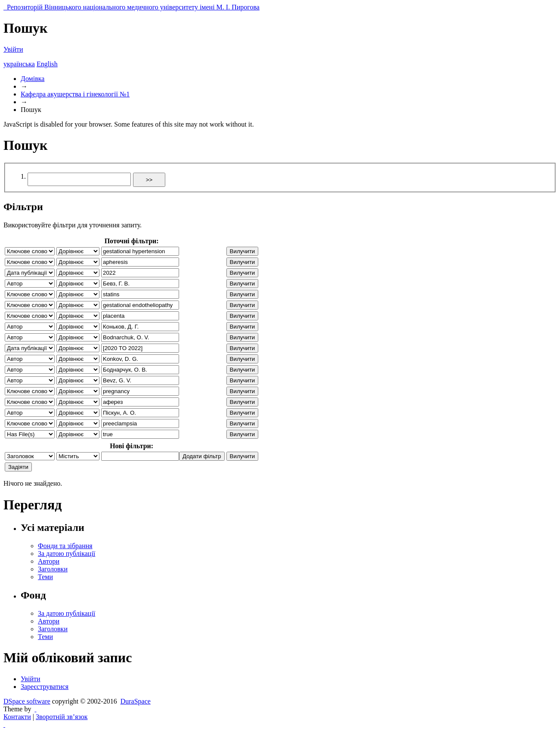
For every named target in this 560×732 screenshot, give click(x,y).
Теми (45, 577)
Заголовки (53, 569)
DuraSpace (136, 701)
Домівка (32, 79)
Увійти (13, 49)
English (47, 64)
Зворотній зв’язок (62, 717)
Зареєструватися (45, 687)
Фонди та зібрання (65, 546)
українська (19, 64)
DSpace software (27, 701)
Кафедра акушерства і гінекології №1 (75, 94)
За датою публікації (67, 554)
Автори (49, 561)
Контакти (17, 717)
